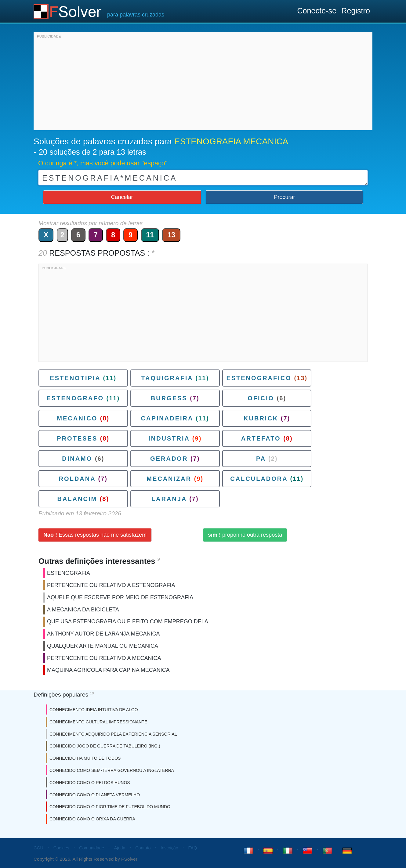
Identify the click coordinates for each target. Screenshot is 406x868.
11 (150, 235)
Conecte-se (317, 11)
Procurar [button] (285, 197)
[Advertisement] (203, 83)
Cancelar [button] (122, 197)
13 (171, 235)
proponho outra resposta (245, 535)
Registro (356, 11)
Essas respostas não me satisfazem (95, 535)
